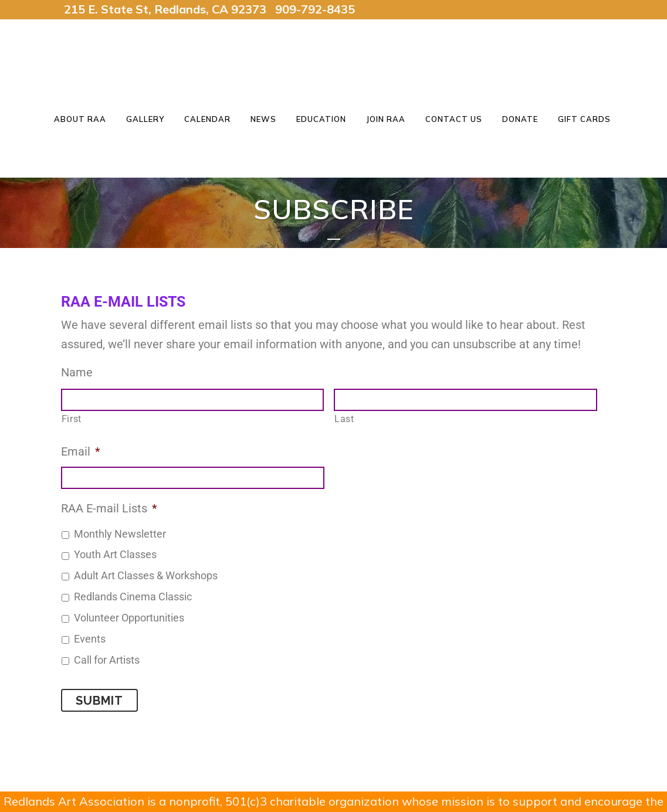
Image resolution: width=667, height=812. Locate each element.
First (72, 419)
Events (90, 639)
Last (344, 419)
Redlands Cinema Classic (133, 597)
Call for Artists (107, 660)
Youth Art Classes (115, 555)
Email (81, 451)
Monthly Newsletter (120, 534)
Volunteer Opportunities (129, 618)
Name (77, 372)
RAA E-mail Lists (109, 508)
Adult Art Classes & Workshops (146, 576)
